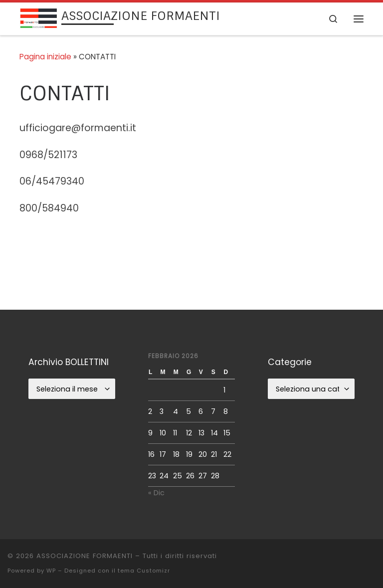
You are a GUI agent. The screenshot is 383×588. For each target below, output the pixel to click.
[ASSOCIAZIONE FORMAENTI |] (39, 18)
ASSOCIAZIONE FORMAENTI (85, 556)
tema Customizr (144, 571)
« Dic (156, 493)
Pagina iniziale (45, 57)
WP (51, 571)
